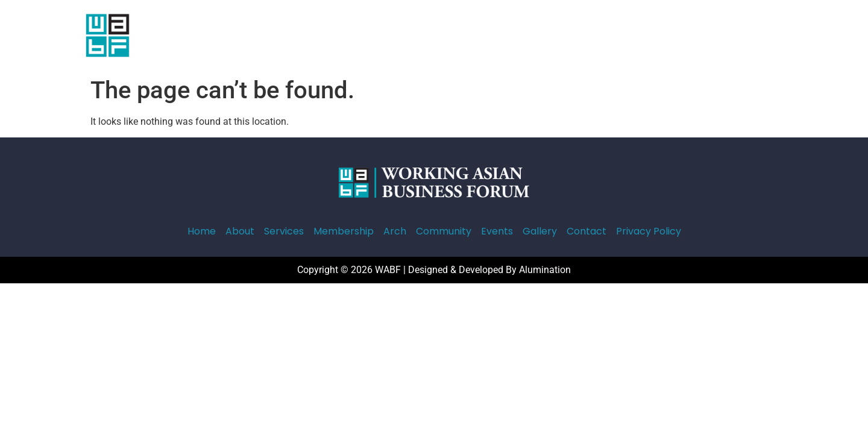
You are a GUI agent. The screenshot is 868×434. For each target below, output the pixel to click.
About (298, 35)
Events (574, 35)
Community (516, 35)
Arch (464, 35)
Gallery (620, 35)
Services (346, 35)
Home (255, 35)
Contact (671, 35)
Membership (409, 35)
